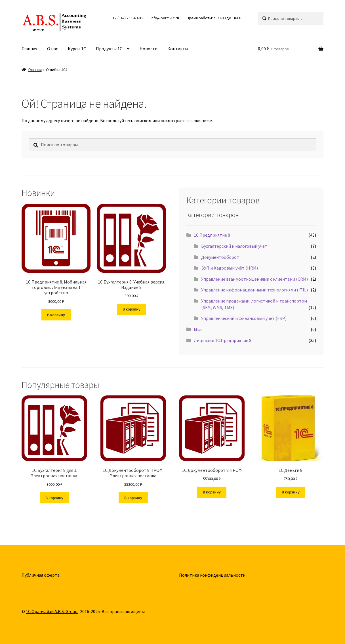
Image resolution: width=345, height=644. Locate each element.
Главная (29, 49)
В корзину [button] (56, 315)
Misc (198, 329)
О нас (52, 49)
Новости (149, 49)
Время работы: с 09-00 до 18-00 (214, 18)
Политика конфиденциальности (212, 575)
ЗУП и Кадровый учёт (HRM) (230, 268)
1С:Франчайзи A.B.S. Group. (52, 611)
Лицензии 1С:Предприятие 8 (223, 340)
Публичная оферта (41, 575)
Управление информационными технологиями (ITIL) (254, 290)
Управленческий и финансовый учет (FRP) (244, 318)
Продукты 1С (109, 49)
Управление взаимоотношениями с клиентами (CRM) (254, 279)
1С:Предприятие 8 (212, 235)
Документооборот (220, 257)
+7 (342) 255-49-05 (128, 18)
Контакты (178, 49)
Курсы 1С (77, 49)
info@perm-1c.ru (165, 18)
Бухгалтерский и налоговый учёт (234, 246)
